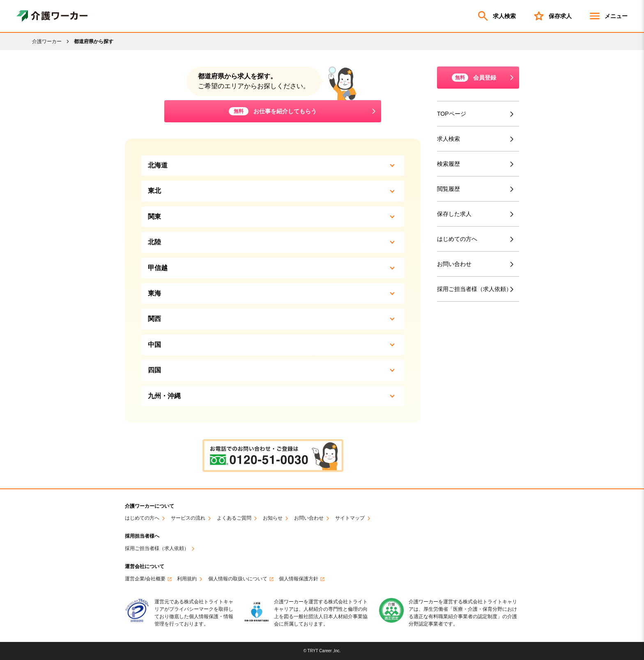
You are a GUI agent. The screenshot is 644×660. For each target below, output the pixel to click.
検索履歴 (448, 164)
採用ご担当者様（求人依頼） (476, 289)
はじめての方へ (457, 239)
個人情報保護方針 (299, 579)
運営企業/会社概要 (145, 579)
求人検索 (496, 16)
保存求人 (552, 16)
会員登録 (474, 78)
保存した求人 (454, 214)
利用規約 (187, 579)
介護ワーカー (47, 41)
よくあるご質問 (234, 518)
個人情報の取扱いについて (238, 579)
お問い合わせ (454, 264)
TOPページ (452, 114)
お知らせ (273, 518)
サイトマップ (350, 518)
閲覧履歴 (448, 189)
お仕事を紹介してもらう (273, 111)
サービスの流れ (188, 518)
